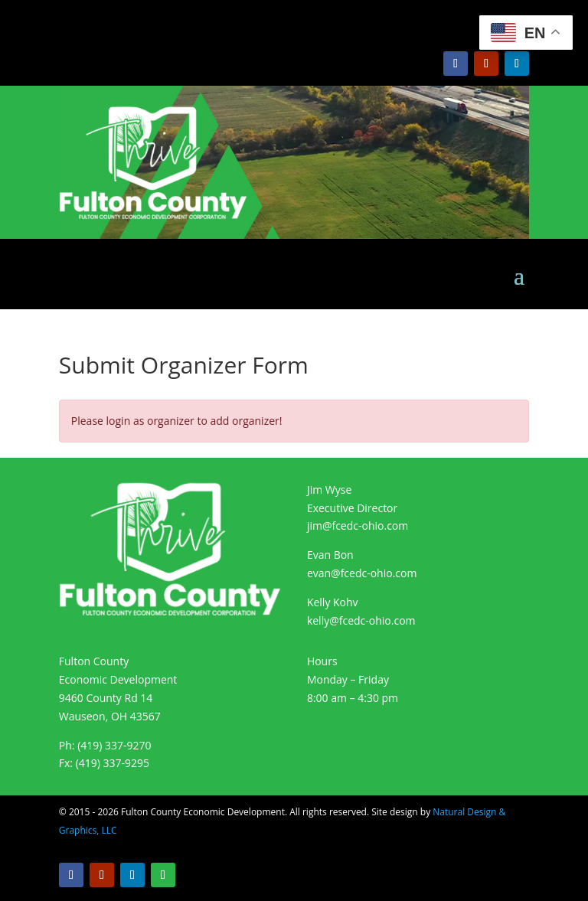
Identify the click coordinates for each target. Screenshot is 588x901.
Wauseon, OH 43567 (110, 716)
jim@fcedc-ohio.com (358, 526)
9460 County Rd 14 (106, 698)
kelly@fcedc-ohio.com (361, 620)
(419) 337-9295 (113, 763)
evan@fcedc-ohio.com (362, 573)
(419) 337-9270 (114, 745)
